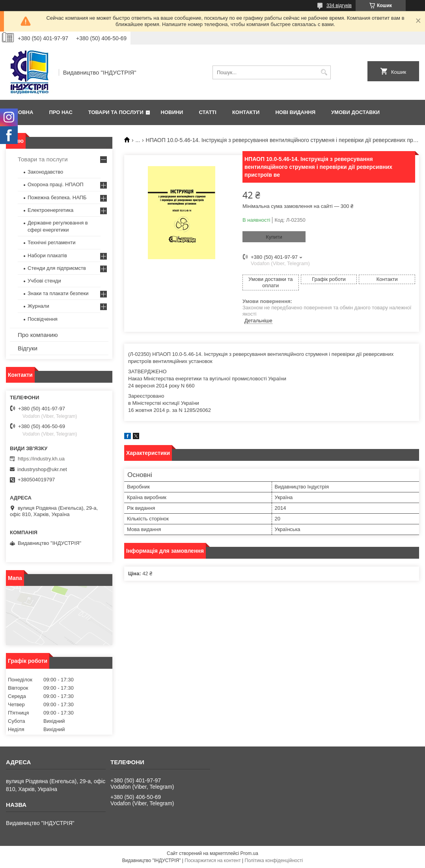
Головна (21, 112)
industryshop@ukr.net (42, 469)
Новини (172, 112)
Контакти (246, 112)
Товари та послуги (116, 112)
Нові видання (295, 112)
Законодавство (45, 172)
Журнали (38, 306)
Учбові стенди (44, 281)
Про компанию (38, 335)
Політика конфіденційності (274, 861)
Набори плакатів (47, 255)
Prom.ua (249, 853)
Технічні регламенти (51, 242)
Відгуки (28, 348)
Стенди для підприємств (57, 268)
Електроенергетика (50, 210)
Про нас (61, 112)
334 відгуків (339, 6)
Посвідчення (43, 319)
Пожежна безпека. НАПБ (57, 197)
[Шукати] (324, 72)
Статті (207, 112)
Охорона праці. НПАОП (56, 184)
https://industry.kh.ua (41, 459)
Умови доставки (355, 112)
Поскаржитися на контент (212, 861)
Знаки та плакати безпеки (58, 293)
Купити (274, 237)
